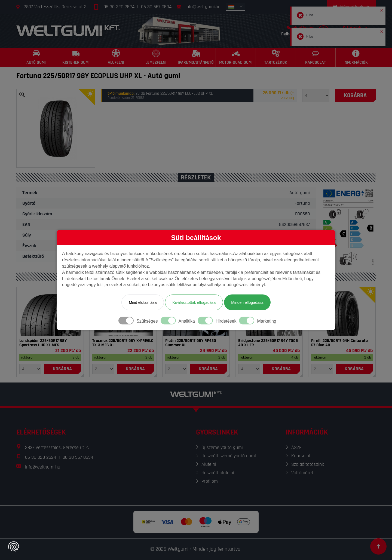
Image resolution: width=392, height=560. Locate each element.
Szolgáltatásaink (308, 464)
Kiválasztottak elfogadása (194, 302)
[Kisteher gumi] (76, 57)
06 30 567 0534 (156, 7)
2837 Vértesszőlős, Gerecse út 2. (56, 7)
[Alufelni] (116, 57)
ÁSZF (296, 447)
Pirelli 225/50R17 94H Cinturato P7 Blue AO (339, 343)
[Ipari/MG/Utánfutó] (196, 57)
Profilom (210, 481)
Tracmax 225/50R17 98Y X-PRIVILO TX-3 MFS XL (123, 343)
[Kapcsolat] (316, 57)
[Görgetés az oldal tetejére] (378, 546)
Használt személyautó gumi (229, 456)
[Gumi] (50, 311)
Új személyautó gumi (222, 447)
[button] (382, 9)
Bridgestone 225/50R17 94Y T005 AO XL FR (268, 343)
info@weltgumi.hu (203, 7)
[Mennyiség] (316, 96)
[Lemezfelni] (156, 57)
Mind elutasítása (143, 302)
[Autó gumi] (36, 57)
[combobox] (236, 7)
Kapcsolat (301, 456)
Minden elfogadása (247, 302)
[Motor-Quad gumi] (236, 57)
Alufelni (209, 464)
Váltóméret (302, 473)
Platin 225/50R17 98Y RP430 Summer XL (191, 343)
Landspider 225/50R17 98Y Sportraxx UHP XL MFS (43, 343)
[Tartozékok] (276, 57)
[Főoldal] (68, 31)
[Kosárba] (355, 96)
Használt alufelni (218, 473)
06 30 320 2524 (119, 7)
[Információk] (356, 57)
